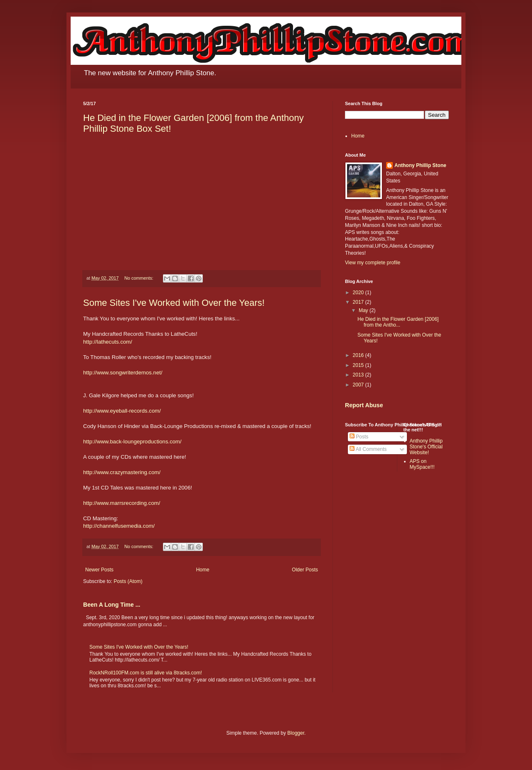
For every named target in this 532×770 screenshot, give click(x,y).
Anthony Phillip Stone (420, 165)
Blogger (296, 733)
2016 (359, 355)
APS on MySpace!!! (422, 464)
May (364, 310)
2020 (359, 293)
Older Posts (305, 570)
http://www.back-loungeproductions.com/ (132, 442)
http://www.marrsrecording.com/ (122, 503)
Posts (359, 437)
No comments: (139, 278)
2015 (359, 365)
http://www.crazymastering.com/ (122, 472)
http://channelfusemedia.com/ (119, 526)
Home (203, 570)
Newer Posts (99, 570)
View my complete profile (373, 263)
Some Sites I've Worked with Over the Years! (174, 303)
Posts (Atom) (128, 581)
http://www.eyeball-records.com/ (122, 411)
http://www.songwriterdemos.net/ (123, 373)
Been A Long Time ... (112, 605)
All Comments (368, 449)
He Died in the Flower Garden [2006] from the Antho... (398, 322)
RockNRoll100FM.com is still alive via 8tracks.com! (146, 673)
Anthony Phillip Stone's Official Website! (426, 447)
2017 (359, 302)
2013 (359, 375)
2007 (359, 385)
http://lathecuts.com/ (108, 342)
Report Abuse (364, 405)
